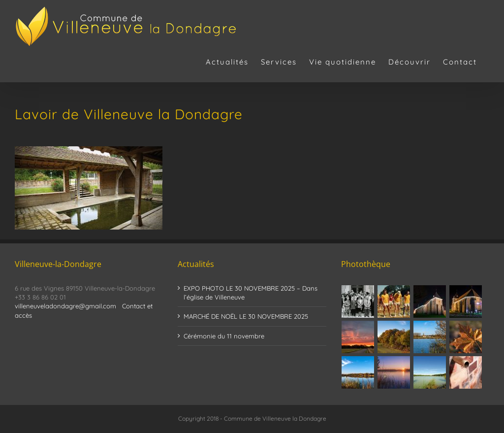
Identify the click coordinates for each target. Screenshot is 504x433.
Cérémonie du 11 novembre (224, 336)
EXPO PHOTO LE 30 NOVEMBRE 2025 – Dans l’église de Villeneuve (251, 293)
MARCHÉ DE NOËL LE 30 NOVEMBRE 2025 (246, 316)
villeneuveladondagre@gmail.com (65, 306)
